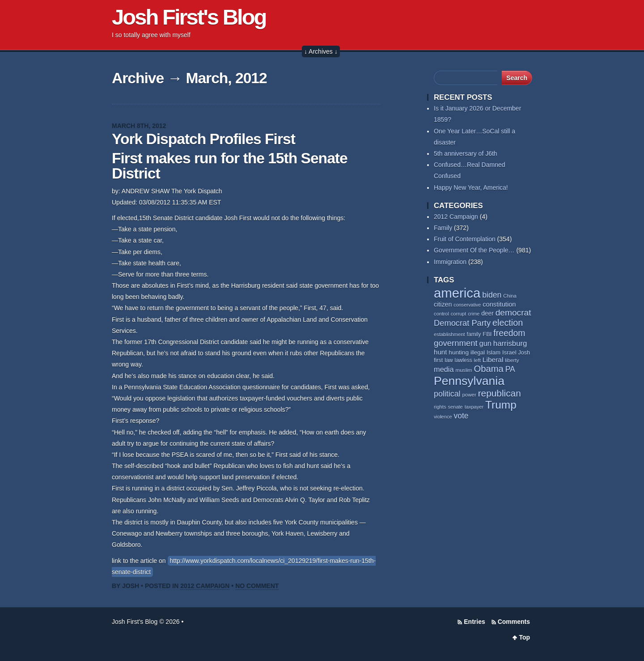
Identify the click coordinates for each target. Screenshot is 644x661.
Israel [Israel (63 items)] (509, 352)
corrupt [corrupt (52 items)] (458, 314)
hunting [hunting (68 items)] (459, 352)
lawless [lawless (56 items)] (464, 360)
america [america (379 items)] (457, 293)
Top (524, 637)
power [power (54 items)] (469, 395)
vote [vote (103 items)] (461, 416)
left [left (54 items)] (477, 360)
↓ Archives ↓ (321, 51)
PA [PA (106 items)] (510, 369)
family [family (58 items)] (474, 334)
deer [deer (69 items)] (487, 313)
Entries (474, 622)
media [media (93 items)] (444, 369)
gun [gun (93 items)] (485, 343)
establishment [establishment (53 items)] (449, 334)
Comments (514, 622)
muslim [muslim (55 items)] (464, 370)
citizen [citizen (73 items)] (443, 304)
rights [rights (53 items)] (440, 407)
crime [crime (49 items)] (474, 314)
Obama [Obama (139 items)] (489, 369)
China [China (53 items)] (510, 296)
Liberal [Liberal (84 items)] (493, 360)
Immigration (450, 262)
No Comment (257, 586)
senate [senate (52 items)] (455, 407)
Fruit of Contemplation (465, 239)
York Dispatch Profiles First (203, 139)
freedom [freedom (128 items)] (509, 333)
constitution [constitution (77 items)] (499, 304)
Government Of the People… (474, 250)
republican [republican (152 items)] (500, 393)
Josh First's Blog (189, 17)
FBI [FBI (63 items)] (487, 334)
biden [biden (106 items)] (492, 295)
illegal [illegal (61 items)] (478, 353)
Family (443, 228)
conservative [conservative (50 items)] (467, 305)
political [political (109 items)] (447, 394)
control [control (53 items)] (441, 314)
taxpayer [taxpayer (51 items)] (474, 407)
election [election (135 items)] (508, 323)
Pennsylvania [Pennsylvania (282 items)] (469, 381)
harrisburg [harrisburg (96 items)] (510, 343)
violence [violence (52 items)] (443, 417)
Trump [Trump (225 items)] (501, 405)
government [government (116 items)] (456, 343)
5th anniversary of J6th (466, 154)
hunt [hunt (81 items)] (440, 352)
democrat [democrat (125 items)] (513, 313)
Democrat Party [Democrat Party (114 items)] (462, 323)
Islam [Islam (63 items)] (494, 352)
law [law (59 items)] (449, 360)
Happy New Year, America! (471, 188)
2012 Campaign (205, 586)
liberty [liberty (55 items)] (512, 360)
